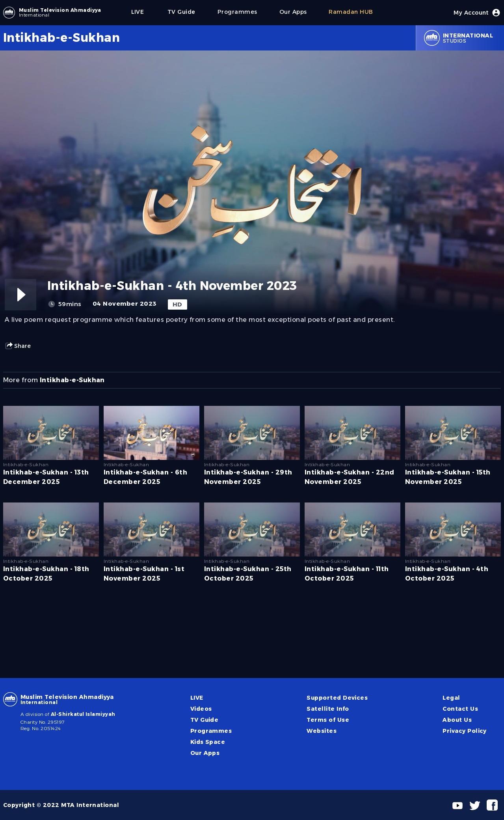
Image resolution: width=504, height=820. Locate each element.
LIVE (197, 698)
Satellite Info (328, 709)
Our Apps (205, 753)
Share (18, 346)
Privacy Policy (465, 731)
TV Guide (205, 720)
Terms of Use (328, 720)
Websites (322, 731)
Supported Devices (337, 698)
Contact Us (460, 709)
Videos (201, 709)
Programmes (211, 731)
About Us (457, 720)
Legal (451, 698)
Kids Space (208, 742)
